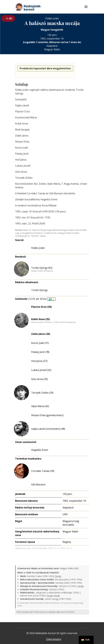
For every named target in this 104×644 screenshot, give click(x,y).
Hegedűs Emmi (40, 450)
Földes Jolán (38, 248)
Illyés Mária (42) (40, 406)
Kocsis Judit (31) (40, 343)
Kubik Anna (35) (41, 319)
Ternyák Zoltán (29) (42, 393)
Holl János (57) (39, 361)
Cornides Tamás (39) (43, 471)
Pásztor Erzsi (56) (41, 307)
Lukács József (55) (41, 370)
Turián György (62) (42, 268)
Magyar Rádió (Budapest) (42, 271)
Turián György (39, 290)
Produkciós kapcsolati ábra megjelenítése (45, 68)
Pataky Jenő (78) (40, 352)
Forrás (58, 576)
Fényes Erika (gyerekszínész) (47, 415)
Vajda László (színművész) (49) (48, 429)
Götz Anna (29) (39, 379)
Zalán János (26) (41, 334)
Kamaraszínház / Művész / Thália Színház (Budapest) (53, 322)
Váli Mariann (38, 485)
